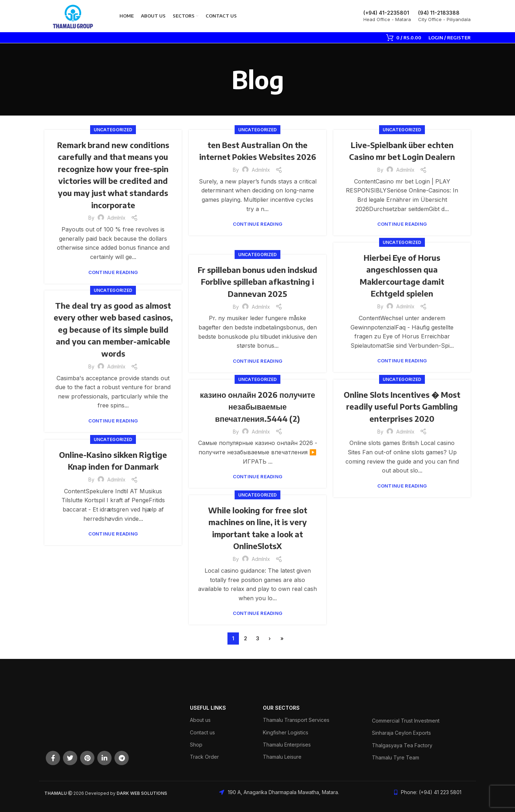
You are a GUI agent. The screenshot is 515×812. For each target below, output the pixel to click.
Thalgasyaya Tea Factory (402, 745)
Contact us (202, 732)
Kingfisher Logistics (286, 732)
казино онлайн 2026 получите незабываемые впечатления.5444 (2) (257, 406)
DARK (123, 793)
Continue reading (113, 272)
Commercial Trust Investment (406, 721)
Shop (196, 745)
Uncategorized (113, 130)
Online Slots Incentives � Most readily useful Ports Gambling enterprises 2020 (402, 406)
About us (200, 720)
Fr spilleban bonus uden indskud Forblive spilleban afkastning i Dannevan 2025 (258, 281)
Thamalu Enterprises (287, 745)
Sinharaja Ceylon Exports (401, 733)
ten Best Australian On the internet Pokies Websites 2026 (257, 156)
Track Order (204, 757)
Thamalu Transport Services (296, 720)
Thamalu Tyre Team (396, 757)
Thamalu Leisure (282, 757)
